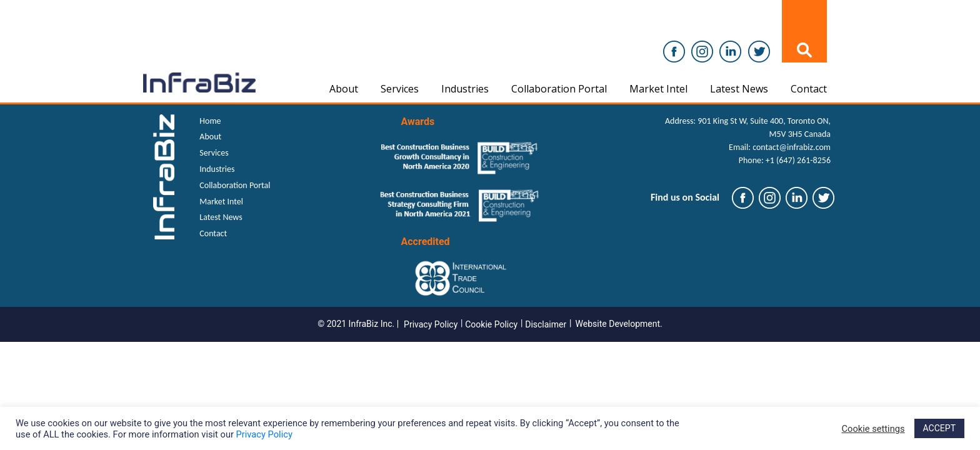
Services (400, 89)
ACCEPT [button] (939, 428)
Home (210, 121)
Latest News (739, 89)
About (344, 89)
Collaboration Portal (559, 89)
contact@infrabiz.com (792, 147)
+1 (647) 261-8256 (798, 160)
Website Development (618, 324)
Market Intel (658, 89)
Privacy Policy (431, 324)
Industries (465, 89)
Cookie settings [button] (873, 429)
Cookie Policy (491, 324)
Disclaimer (546, 324)
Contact (809, 89)
